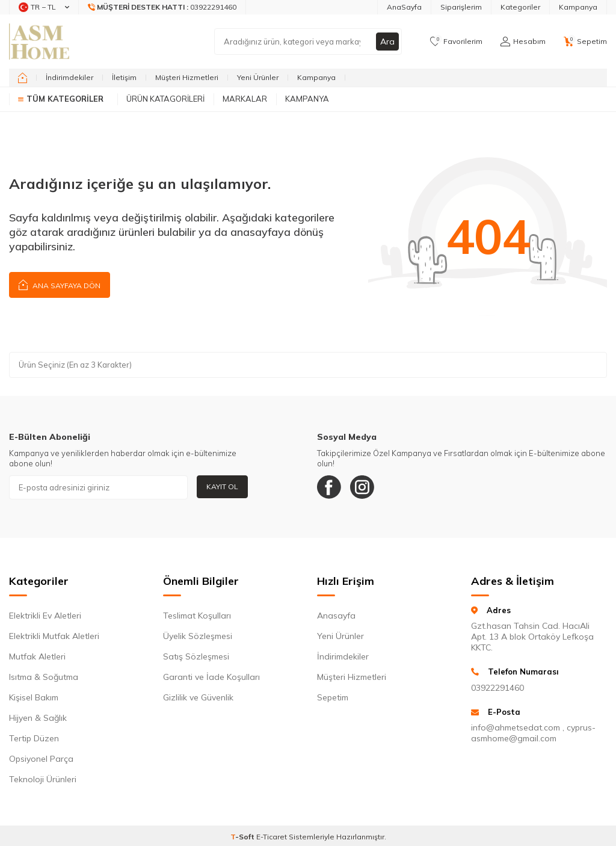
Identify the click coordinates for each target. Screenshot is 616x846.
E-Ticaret (272, 837)
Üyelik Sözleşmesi (198, 636)
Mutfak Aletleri (37, 656)
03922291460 (497, 688)
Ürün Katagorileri (165, 99)
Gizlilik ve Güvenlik (198, 697)
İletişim (124, 77)
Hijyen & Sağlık (38, 718)
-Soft (243, 837)
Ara (387, 42)
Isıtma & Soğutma (44, 677)
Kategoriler (520, 7)
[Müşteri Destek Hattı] (162, 7)
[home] (23, 78)
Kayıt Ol (222, 486)
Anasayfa (336, 616)
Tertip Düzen (34, 738)
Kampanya (578, 7)
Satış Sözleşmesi (196, 656)
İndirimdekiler (69, 77)
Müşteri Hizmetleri (187, 77)
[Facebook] (329, 487)
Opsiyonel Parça (41, 759)
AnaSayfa (404, 7)
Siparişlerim (461, 7)
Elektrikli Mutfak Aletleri (54, 636)
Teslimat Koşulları (197, 616)
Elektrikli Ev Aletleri (45, 616)
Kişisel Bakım (34, 697)
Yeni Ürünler (258, 77)
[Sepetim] (585, 42)
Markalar (245, 99)
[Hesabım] (523, 42)
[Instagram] (362, 487)
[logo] (39, 42)
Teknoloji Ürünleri (43, 779)
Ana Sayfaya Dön (60, 284)
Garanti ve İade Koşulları (211, 677)
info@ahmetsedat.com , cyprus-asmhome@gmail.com (533, 733)
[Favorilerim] (456, 42)
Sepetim (333, 697)
